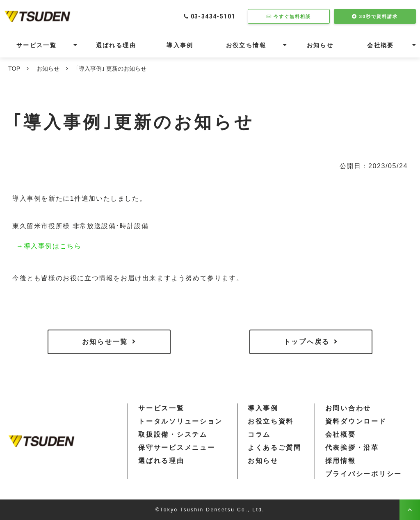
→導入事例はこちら (49, 246)
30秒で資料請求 (379, 16)
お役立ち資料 (271, 421)
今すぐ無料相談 (293, 16)
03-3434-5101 (211, 16)
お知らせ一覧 (105, 342)
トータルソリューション (180, 421)
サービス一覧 (37, 45)
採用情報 (341, 461)
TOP (14, 69)
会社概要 (381, 45)
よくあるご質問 (275, 448)
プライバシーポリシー (364, 474)
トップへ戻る (307, 342)
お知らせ (320, 45)
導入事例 (180, 45)
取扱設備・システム (173, 434)
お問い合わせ (348, 408)
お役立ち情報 (246, 45)
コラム (259, 434)
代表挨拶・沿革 (352, 448)
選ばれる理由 (116, 45)
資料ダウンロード (356, 421)
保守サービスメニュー (177, 448)
